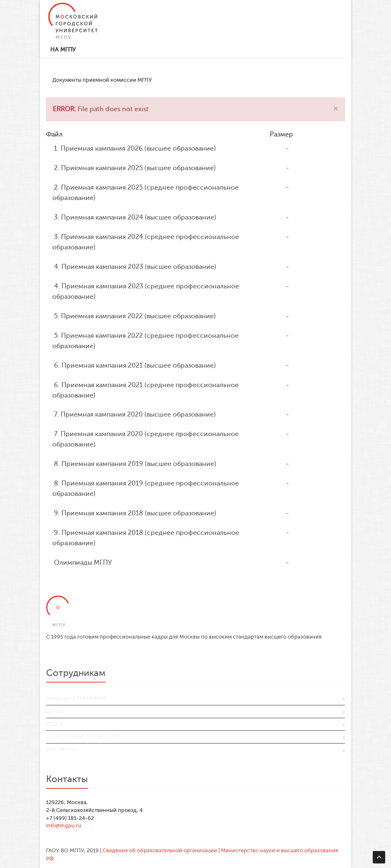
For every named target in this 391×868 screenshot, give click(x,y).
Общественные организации (82, 737)
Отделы (55, 724)
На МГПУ (63, 50)
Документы (61, 750)
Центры (55, 711)
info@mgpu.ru (64, 825)
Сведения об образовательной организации (160, 850)
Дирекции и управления (76, 699)
